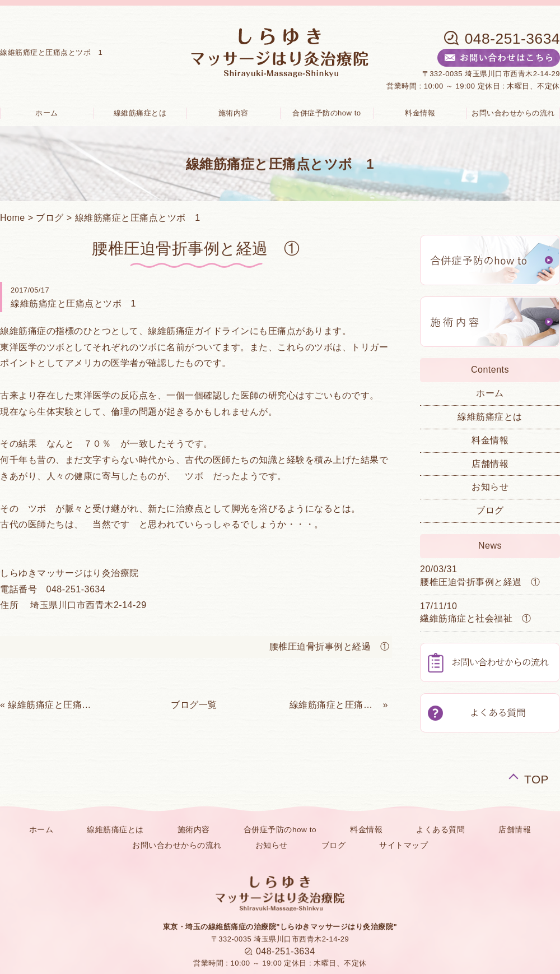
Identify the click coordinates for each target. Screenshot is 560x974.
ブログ (50, 218)
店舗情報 (490, 464)
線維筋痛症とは (140, 113)
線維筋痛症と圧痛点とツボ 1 (138, 218)
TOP (536, 778)
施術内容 (234, 113)
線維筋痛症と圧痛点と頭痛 (335, 705)
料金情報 (420, 113)
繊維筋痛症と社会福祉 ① (475, 618)
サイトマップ (403, 845)
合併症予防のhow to (327, 113)
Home (13, 218)
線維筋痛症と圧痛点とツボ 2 (53, 705)
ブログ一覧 (194, 705)
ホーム (490, 393)
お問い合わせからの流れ (177, 845)
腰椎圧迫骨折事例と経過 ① (330, 646)
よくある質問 (440, 830)
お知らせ (490, 487)
